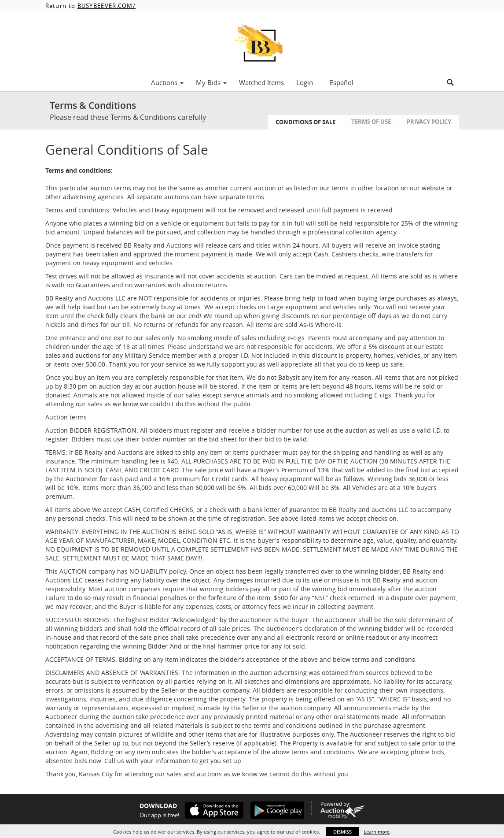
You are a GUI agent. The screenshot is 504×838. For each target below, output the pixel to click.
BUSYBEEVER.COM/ (107, 6)
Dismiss (342, 832)
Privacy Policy (429, 122)
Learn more (377, 832)
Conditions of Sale (305, 122)
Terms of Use (371, 122)
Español (342, 82)
